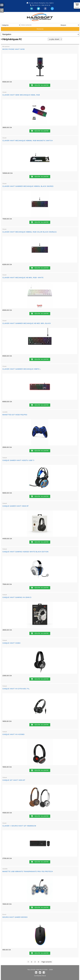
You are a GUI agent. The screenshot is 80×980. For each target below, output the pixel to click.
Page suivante (47, 962)
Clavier (4, 92)
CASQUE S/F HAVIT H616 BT (14, 780)
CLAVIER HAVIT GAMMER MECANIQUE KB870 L (22, 369)
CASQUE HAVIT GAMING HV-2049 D (17, 597)
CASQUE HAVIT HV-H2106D (13, 734)
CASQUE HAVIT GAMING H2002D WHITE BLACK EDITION (25, 552)
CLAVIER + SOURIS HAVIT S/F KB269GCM (19, 826)
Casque (5, 458)
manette (5, 412)
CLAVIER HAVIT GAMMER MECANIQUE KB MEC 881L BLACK (27, 323)
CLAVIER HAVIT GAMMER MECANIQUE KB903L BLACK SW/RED (28, 186)
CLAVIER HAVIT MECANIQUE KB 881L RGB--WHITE (23, 278)
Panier (77, 7)
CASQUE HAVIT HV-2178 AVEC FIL (16, 689)
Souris (4, 914)
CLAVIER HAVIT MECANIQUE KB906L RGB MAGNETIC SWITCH (28, 141)
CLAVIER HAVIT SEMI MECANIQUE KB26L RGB (21, 95)
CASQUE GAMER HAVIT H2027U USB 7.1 (18, 460)
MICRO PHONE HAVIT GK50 (13, 49)
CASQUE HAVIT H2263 (11, 643)
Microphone (6, 47)
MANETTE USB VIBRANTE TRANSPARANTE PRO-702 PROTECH (28, 871)
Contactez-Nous (40, 976)
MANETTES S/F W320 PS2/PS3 (15, 415)
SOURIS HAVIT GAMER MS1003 (15, 917)
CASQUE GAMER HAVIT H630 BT (16, 506)
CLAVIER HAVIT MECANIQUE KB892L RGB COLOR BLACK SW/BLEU (30, 232)
